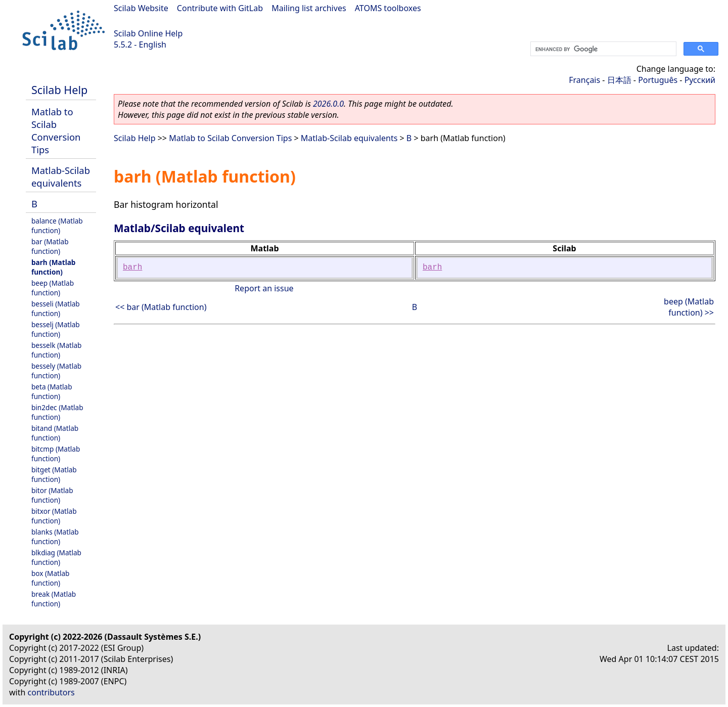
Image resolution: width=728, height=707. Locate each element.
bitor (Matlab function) (52, 495)
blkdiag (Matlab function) (56, 557)
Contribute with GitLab (220, 8)
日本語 (619, 80)
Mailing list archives (309, 8)
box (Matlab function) (50, 578)
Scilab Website (141, 8)
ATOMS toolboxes (388, 8)
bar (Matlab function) (50, 246)
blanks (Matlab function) (55, 537)
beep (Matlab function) (53, 288)
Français (584, 80)
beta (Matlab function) (52, 391)
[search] (602, 49)
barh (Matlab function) (53, 267)
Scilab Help (59, 90)
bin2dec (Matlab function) (57, 412)
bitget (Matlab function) (54, 474)
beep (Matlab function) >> (689, 307)
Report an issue (264, 288)
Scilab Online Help (148, 33)
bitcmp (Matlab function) (56, 454)
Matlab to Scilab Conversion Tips (56, 130)
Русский (700, 80)
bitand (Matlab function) (55, 433)
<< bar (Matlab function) (161, 307)
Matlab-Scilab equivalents (61, 176)
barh (132, 268)
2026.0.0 (328, 104)
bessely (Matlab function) (56, 371)
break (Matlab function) (54, 599)
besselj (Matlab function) (56, 329)
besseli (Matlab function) (56, 308)
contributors (51, 692)
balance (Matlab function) (57, 226)
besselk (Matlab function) (56, 350)
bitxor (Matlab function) (54, 516)
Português (658, 80)
